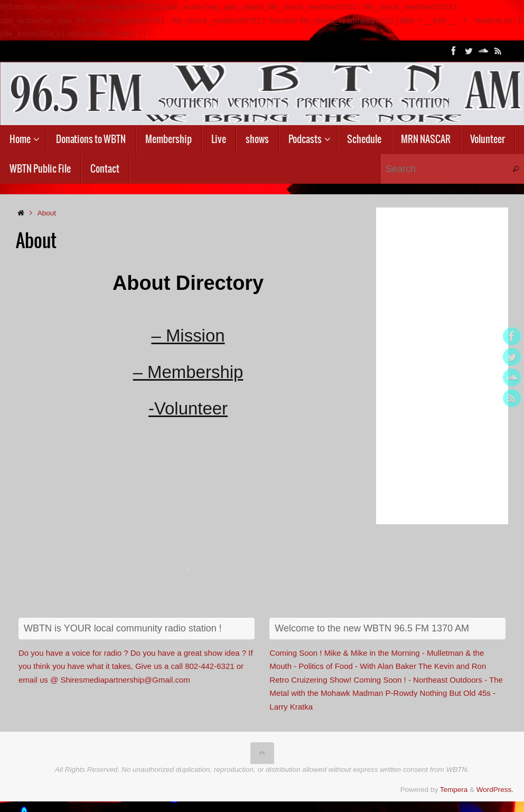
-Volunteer (188, 409)
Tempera (454, 790)
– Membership (188, 372)
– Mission (188, 336)
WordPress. (495, 790)
